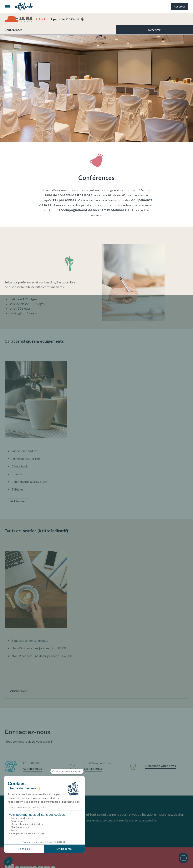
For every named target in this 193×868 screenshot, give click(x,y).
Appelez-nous (32, 769)
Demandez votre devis (161, 766)
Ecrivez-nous (93, 769)
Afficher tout (18, 501)
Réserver (180, 6)
